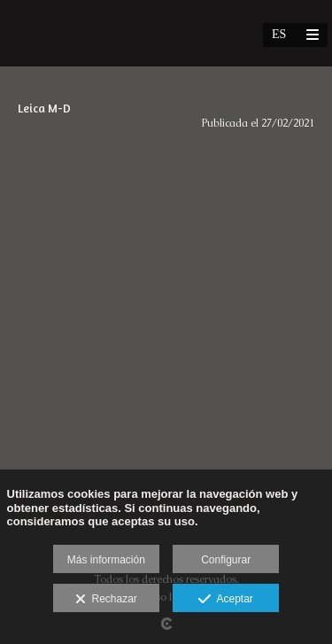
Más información (106, 560)
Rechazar (106, 600)
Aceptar (225, 600)
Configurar (226, 560)
